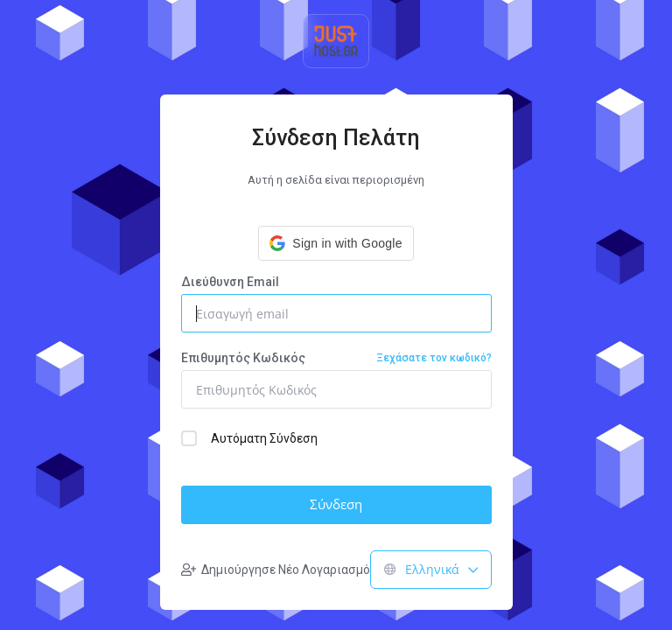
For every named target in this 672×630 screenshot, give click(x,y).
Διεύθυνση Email (230, 282)
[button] (336, 243)
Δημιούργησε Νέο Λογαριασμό (276, 570)
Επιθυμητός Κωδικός (336, 358)
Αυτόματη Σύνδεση (249, 438)
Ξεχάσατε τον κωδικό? (434, 358)
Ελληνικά (431, 569)
